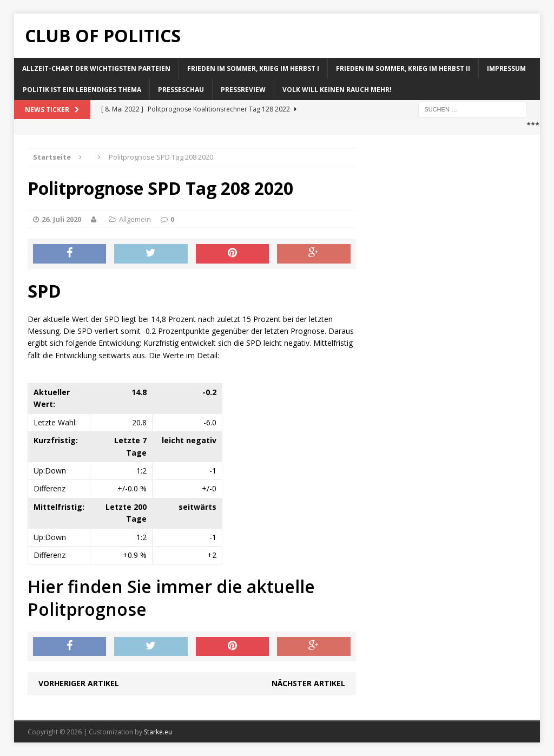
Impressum (506, 68)
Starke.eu (158, 732)
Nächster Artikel (308, 683)
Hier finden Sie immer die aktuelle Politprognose (171, 598)
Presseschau (181, 90)
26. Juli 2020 (61, 219)
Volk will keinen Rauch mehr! (337, 90)
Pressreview (243, 90)
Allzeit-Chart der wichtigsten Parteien (96, 68)
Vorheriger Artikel (79, 683)
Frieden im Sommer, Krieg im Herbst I (253, 68)
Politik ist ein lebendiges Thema (82, 90)
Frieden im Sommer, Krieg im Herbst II (403, 68)
